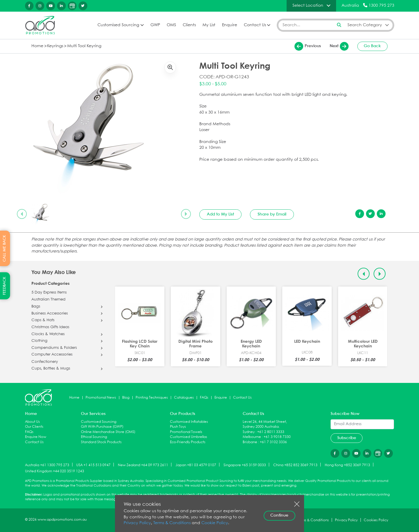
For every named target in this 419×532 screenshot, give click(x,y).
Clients (189, 25)
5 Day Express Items (49, 293)
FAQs (204, 398)
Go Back (372, 46)
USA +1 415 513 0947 (93, 465)
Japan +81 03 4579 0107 (196, 465)
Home (37, 46)
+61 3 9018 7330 (277, 437)
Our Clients (34, 427)
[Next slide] (186, 214)
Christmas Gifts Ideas (50, 327)
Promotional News (101, 398)
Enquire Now (36, 437)
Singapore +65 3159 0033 (245, 465)
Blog (126, 398)
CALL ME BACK (5, 248)
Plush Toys (178, 427)
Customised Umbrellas (189, 437)
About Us (32, 422)
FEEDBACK (5, 286)
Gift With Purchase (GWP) (102, 427)
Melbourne (252, 437)
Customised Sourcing (118, 25)
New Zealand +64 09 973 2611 (143, 465)
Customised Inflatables (189, 422)
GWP (155, 25)
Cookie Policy (215, 523)
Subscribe (347, 438)
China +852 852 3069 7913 (295, 465)
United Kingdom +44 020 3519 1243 (55, 471)
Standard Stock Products (101, 442)
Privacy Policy (137, 523)
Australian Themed (48, 300)
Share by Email (272, 214)
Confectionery (45, 362)
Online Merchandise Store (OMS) (108, 432)
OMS (171, 25)
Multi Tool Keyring (84, 46)
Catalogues (184, 398)
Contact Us (255, 25)
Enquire (230, 25)
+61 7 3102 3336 (273, 442)
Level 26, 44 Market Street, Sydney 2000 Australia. (265, 424)
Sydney (249, 432)
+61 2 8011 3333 (271, 432)
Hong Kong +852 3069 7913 (347, 465)
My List (209, 25)
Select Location (308, 6)
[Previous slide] (22, 214)
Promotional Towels (186, 432)
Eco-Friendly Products (188, 442)
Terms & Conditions (172, 523)
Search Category (365, 25)
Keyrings (55, 46)
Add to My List (220, 214)
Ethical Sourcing (94, 437)
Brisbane (250, 442)
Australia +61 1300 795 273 (47, 465)
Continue (279, 515)
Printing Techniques (152, 398)
